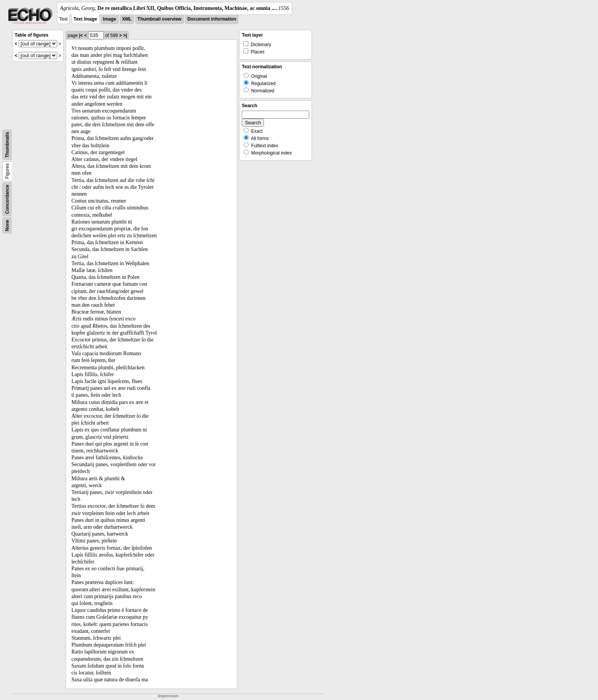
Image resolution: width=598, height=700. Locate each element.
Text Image (85, 19)
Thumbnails (7, 145)
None (7, 225)
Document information (212, 19)
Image (110, 19)
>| (125, 35)
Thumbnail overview (160, 19)
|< (81, 35)
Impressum (168, 696)
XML (127, 19)
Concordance (7, 199)
